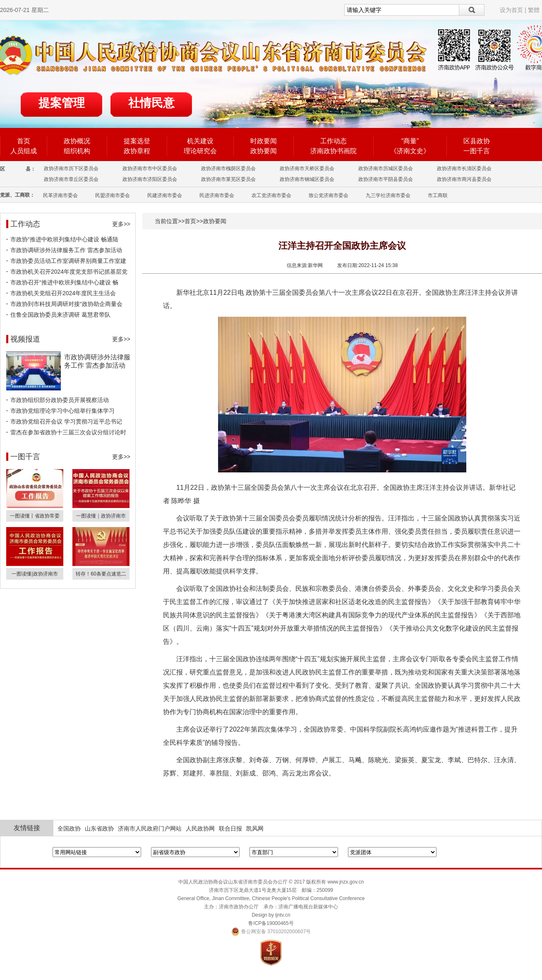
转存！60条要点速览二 (101, 574)
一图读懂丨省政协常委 (35, 516)
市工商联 (438, 195)
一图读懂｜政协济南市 (101, 516)
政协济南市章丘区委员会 (71, 179)
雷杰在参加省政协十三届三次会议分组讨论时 (68, 432)
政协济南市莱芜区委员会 (228, 179)
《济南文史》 (410, 151)
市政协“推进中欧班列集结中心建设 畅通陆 (64, 239)
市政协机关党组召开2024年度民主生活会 (63, 293)
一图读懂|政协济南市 (35, 574)
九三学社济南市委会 (388, 195)
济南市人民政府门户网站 (150, 828)
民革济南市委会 (60, 195)
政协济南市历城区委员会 (386, 169)
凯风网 (255, 828)
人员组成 (24, 151)
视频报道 (25, 339)
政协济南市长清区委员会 (464, 169)
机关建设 (200, 141)
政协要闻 (264, 151)
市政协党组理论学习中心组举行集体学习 (62, 411)
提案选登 (137, 141)
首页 (24, 141)
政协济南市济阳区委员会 (150, 179)
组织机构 (77, 151)
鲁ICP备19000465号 (271, 923)
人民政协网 (200, 828)
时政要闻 (264, 141)
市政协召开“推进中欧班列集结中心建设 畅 (64, 282)
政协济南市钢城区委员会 (307, 179)
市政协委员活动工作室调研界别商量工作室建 (68, 261)
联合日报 (230, 828)
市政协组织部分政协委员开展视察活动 (60, 400)
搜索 (472, 10)
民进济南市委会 (217, 195)
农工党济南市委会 (271, 195)
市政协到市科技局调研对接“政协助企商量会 (66, 304)
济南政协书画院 (333, 151)
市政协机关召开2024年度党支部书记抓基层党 (69, 272)
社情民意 (151, 103)
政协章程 (137, 151)
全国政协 (69, 828)
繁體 (534, 10)
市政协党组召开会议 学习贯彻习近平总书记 (66, 421)
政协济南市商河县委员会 (464, 179)
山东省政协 (99, 828)
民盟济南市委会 (113, 195)
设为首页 (511, 10)
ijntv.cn (283, 915)
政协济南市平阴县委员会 (386, 179)
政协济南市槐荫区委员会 (228, 169)
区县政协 (477, 141)
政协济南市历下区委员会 (71, 169)
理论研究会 (200, 151)
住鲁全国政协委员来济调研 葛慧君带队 (60, 315)
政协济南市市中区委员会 (150, 169)
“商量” (410, 141)
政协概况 (77, 141)
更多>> (121, 224)
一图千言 (477, 151)
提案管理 (62, 103)
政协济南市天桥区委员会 (307, 169)
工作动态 (333, 141)
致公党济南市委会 (329, 195)
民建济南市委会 (165, 195)
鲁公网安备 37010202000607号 (271, 932)
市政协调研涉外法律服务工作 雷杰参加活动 (66, 250)
